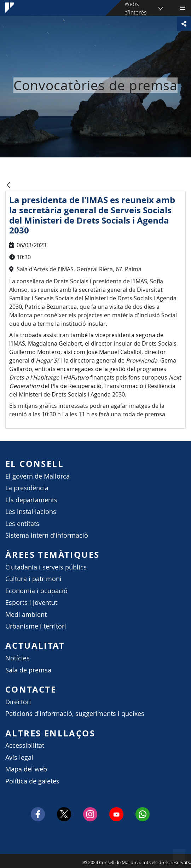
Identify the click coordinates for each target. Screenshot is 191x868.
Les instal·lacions (31, 512)
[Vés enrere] (8, 186)
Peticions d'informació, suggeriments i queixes (75, 714)
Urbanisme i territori (36, 626)
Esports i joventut (31, 603)
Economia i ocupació (36, 591)
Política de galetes (32, 781)
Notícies (18, 658)
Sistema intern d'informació (47, 535)
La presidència (27, 488)
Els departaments (31, 500)
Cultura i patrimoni (33, 579)
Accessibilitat (25, 745)
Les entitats (22, 524)
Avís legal (19, 757)
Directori (18, 702)
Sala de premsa (28, 670)
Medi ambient (26, 615)
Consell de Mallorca (4, 861)
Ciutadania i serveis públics (46, 567)
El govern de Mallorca (37, 476)
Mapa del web (26, 769)
